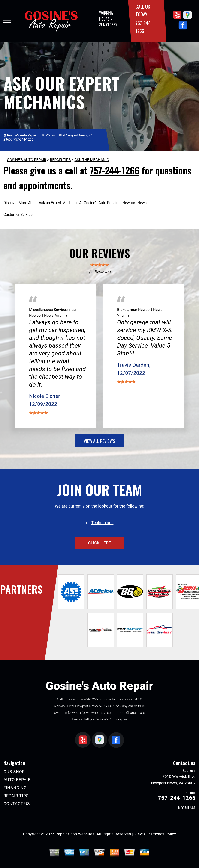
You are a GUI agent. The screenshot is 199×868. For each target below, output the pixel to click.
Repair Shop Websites (75, 834)
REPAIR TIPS (60, 160)
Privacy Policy (164, 834)
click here (99, 543)
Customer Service (18, 214)
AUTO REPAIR (17, 780)
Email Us (187, 807)
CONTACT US (17, 804)
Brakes (123, 310)
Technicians (103, 523)
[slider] (99, 265)
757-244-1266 (115, 170)
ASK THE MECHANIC (92, 160)
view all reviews (99, 441)
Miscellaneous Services (48, 310)
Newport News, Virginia (48, 315)
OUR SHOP (14, 772)
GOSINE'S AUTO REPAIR (27, 160)
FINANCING (15, 788)
